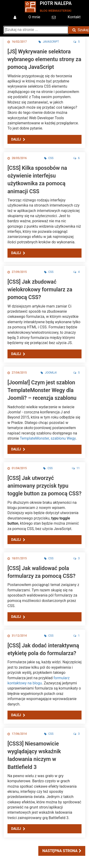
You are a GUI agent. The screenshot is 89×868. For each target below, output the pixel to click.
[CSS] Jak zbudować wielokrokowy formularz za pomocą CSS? (40, 290)
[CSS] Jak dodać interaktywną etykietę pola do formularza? (43, 649)
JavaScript (49, 42)
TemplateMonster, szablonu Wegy (48, 438)
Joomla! (49, 373)
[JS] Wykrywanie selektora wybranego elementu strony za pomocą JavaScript (44, 59)
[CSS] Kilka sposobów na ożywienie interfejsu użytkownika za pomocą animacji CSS (37, 180)
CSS (49, 158)
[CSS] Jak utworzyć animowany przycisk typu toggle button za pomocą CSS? (44, 486)
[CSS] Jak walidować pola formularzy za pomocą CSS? (41, 572)
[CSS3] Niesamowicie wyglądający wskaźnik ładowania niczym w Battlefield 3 (34, 755)
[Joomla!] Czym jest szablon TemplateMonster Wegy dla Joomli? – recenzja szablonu (42, 390)
